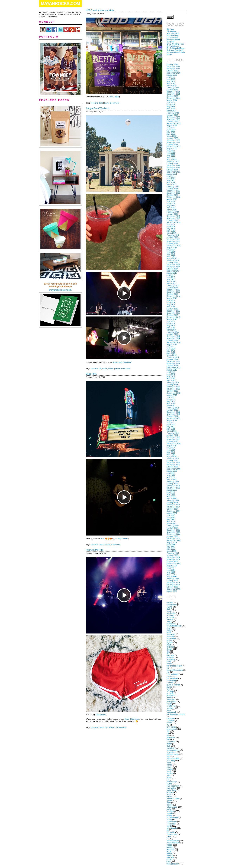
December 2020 (173, 191)
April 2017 (171, 281)
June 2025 (171, 79)
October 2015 (172, 315)
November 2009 (173, 465)
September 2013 (174, 368)
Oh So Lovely (172, 38)
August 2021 (172, 174)
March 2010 (172, 456)
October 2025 (172, 71)
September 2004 (174, 564)
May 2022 (171, 155)
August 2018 (172, 248)
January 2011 (172, 435)
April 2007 (171, 522)
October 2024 (172, 96)
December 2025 (173, 67)
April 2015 (171, 328)
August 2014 (172, 345)
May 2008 (171, 494)
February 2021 (173, 187)
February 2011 (173, 433)
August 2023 (172, 126)
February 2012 (173, 408)
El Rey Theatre (122, 539)
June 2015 (171, 324)
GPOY (169, 697)
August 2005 (172, 543)
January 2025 (172, 90)
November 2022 (173, 142)
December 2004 (173, 557)
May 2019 (171, 229)
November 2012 (173, 389)
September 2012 (174, 393)
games (169, 687)
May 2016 (171, 305)
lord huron (171, 742)
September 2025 (174, 73)
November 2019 (173, 218)
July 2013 (171, 372)
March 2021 (172, 184)
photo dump (172, 790)
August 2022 (172, 149)
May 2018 (171, 254)
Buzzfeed (171, 29)
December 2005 (173, 538)
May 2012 (171, 401)
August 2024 (172, 100)
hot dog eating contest (176, 714)
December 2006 (173, 530)
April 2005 (171, 549)
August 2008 (172, 490)
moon (169, 763)
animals (170, 603)
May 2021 (171, 180)
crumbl (169, 641)
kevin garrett (172, 729)
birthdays (170, 615)
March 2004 (172, 576)
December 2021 (173, 166)
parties (169, 784)
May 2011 (171, 427)
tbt (168, 830)
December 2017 (173, 265)
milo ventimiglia (173, 758)
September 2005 (174, 540)
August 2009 (172, 471)
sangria (170, 813)
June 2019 (171, 227)
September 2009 (174, 469)
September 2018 (174, 246)
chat (168, 628)
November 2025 (173, 69)
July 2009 (171, 473)
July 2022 (171, 151)
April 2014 (171, 353)
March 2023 (172, 136)
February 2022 (173, 161)
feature (170, 664)
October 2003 (172, 587)
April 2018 (171, 256)
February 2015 (173, 332)
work (169, 862)
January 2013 (172, 385)
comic (169, 632)
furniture (170, 683)
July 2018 (171, 250)
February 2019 (173, 235)
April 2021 (171, 182)
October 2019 (172, 220)
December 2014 (173, 336)
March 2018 (172, 258)
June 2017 (171, 277)
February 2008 (173, 500)
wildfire (170, 853)
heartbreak (171, 706)
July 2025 (171, 77)
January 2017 (172, 288)
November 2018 (173, 241)
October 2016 (172, 294)
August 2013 (172, 370)
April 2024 (171, 109)
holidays (170, 708)
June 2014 (171, 349)
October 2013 (172, 366)
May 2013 (171, 376)
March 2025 (172, 85)
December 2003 (173, 583)
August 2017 (172, 273)
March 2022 (172, 159)
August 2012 (172, 395)
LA (100, 368)
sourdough (171, 824)
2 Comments (121, 727)
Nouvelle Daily (173, 35)
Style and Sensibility (175, 50)
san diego (171, 811)
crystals (170, 643)
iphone (169, 723)
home (169, 710)
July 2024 (171, 102)
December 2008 (173, 486)
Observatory (101, 715)
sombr (169, 820)
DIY (168, 653)
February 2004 (173, 578)
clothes (170, 630)
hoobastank (171, 712)
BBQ (169, 609)
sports (169, 826)
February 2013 (173, 382)
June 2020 (171, 203)
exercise (170, 657)
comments (171, 634)
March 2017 (172, 283)
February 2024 (173, 113)
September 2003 (174, 589)
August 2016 (172, 298)
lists (168, 740)
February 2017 (173, 286)
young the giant (173, 864)
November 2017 (173, 267)
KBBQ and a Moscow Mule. (100, 10)
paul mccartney (173, 786)
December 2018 (173, 239)
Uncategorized (173, 841)
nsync (169, 777)
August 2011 (172, 420)
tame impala (172, 828)
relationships (172, 807)
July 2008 (171, 492)
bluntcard (171, 617)
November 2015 (173, 313)
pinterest (170, 792)
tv (167, 839)
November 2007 (173, 507)
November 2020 (173, 193)
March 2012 (172, 406)
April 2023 (171, 134)
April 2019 (171, 231)
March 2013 (172, 380)
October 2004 (172, 562)
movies (170, 767)
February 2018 (173, 260)
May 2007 (171, 519)
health (169, 704)
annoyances (172, 605)
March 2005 (172, 551)
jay (168, 725)
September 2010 (174, 444)
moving (170, 769)
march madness (173, 750)
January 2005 (172, 555)
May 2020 (171, 206)
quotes (169, 801)
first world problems (175, 670)
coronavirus (171, 638)
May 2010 (171, 452)
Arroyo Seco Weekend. (98, 108)
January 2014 (172, 359)
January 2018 (172, 262)
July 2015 (171, 321)
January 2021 (172, 189)
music (105, 368)
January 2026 (172, 64)
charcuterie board (174, 626)
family (169, 662)
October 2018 (172, 243)
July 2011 (171, 423)
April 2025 (171, 83)
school (169, 815)
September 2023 (174, 123)
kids (168, 731)
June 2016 (171, 302)
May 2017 (171, 279)
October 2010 (172, 441)
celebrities (171, 624)
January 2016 (172, 309)
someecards (172, 822)
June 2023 (171, 130)
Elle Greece (172, 31)
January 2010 (172, 460)
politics (170, 796)
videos (111, 368)
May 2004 (171, 572)
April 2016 (171, 307)
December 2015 (173, 311)
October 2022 (172, 144)
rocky (169, 809)
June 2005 (171, 545)
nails (169, 775)
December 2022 (173, 140)
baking (169, 607)
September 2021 (174, 172)
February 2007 (173, 526)
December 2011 (173, 412)
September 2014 (174, 342)
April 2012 (171, 404)
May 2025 (171, 81)
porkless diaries (173, 798)
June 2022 (171, 153)
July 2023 (171, 128)
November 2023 (173, 119)
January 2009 (172, 484)
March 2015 (172, 330)
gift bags (170, 691)
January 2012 (172, 410)
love (168, 746)
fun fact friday (172, 678)
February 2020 (173, 212)
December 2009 (173, 463)
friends (169, 676)
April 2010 (171, 454)
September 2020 (174, 197)
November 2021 (173, 168)
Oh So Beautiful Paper (176, 48)
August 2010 (172, 446)
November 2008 (173, 488)
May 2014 (171, 351)
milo (168, 756)
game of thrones (173, 685)
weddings (171, 849)
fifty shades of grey (174, 666)
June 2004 (171, 570)
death (169, 645)
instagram (171, 718)
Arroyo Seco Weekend (122, 362)
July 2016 (171, 300)
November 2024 (173, 94)
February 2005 (173, 553)
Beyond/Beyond (173, 40)
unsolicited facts (173, 843)
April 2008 (171, 496)
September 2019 (174, 222)
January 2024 (172, 115)
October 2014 (172, 340)
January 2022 (172, 163)
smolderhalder (173, 817)
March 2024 (172, 111)
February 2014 (173, 357)
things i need (172, 834)
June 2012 (171, 399)
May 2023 (171, 132)
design (169, 649)
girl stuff (170, 693)
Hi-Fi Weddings (173, 46)
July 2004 (171, 568)
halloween (171, 699)
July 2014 (171, 347)
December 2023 (173, 117)
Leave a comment (112, 103)
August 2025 (172, 75)
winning (170, 855)
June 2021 (171, 178)
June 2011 (171, 425)
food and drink (97, 103)
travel (169, 836)
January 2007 (172, 528)
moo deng (171, 761)
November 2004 (173, 559)
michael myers (173, 754)
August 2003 (172, 591)
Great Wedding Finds (176, 44)
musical (170, 773)
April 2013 (171, 378)
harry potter (171, 702)
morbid (170, 765)
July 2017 (171, 275)
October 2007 (172, 509)
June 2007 (171, 517)
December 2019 (173, 216)
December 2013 (173, 361)
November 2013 (173, 364)
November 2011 (173, 414)
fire (168, 668)
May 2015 (171, 326)
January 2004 (172, 580)
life (168, 735)
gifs (168, 689)
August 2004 (172, 566)
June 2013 (171, 374)
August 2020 (172, 199)
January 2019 (172, 237)
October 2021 (172, 170)
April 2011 (171, 429)
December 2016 (173, 290)
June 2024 (171, 104)
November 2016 (173, 292)
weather (170, 847)
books (169, 622)
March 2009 (172, 479)
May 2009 (171, 475)
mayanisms (171, 752)
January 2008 (172, 503)
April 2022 (171, 157)
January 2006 (172, 536)
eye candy (171, 659)
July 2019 (171, 225)
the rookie (171, 832)
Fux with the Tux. (95, 550)
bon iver (170, 619)
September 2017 (174, 271)
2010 (102, 539)
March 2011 (172, 431)
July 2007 (171, 515)
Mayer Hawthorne (132, 719)
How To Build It (173, 33)
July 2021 (171, 176)
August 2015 (172, 319)
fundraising (171, 681)
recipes (170, 805)
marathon (171, 748)
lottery (169, 744)
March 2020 (172, 210)
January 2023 (172, 138)
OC (106, 727)
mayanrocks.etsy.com (60, 290)
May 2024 (171, 107)
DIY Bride (171, 42)
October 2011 (172, 416)
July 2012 (171, 397)
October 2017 (172, 269)
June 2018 (171, 252)
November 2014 (173, 338)
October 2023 (172, 121)
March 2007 (172, 524)
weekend (170, 851)
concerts (94, 368)
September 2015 (174, 317)
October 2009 (172, 467)
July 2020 (171, 201)
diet (168, 651)
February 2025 (173, 88)
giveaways (171, 695)
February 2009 (173, 481)
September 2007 (174, 511)
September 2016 (174, 296)
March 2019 (172, 233)
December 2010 (173, 437)
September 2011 (174, 418)
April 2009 (171, 477)
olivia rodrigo (172, 782)
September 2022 (174, 147)
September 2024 (174, 98)
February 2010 (173, 458)
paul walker (171, 788)
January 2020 (172, 214)
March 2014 (172, 355)
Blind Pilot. (91, 374)
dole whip (171, 655)
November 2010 (173, 439)
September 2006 (174, 534)
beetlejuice (171, 613)
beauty (169, 611)
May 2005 (171, 547)
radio (169, 803)
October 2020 (172, 195)
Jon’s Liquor (114, 97)
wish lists (170, 857)
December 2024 (173, 92)
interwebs (171, 721)
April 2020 (171, 208)
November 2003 (173, 585)
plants (169, 794)
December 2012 (173, 387)
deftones (170, 647)
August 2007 (172, 513)
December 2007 (173, 505)
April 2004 (171, 574)
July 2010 (171, 448)
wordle (169, 860)
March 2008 (172, 498)
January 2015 (172, 334)
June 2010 (171, 450)
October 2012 (172, 391)
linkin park (171, 737)
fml (168, 672)
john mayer (171, 727)
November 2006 (173, 532)
